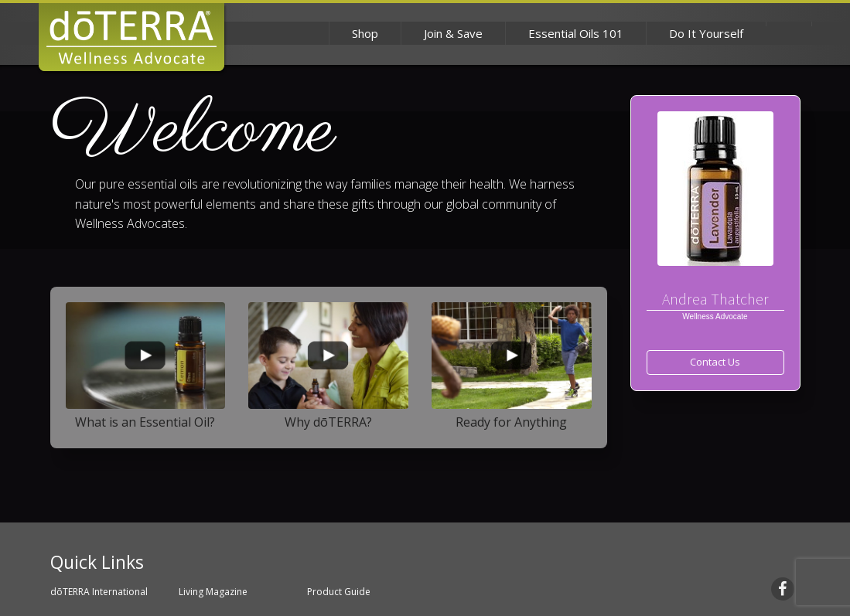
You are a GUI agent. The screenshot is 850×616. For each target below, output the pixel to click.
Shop (365, 33)
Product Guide (339, 592)
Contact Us (715, 362)
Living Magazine (213, 592)
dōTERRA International (99, 592)
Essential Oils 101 (576, 33)
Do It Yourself (706, 33)
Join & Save (453, 33)
